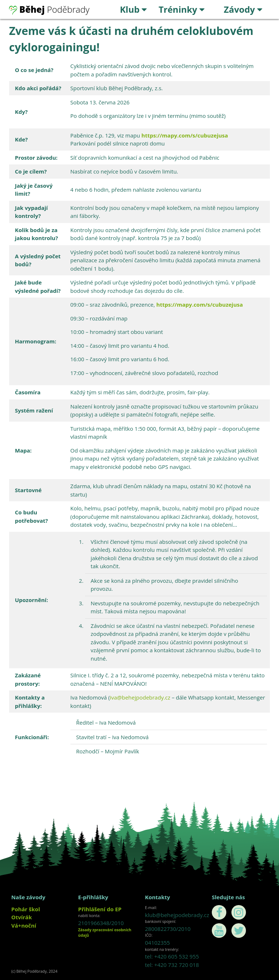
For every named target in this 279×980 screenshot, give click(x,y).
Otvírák (22, 917)
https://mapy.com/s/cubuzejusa (185, 135)
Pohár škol (26, 909)
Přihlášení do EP (100, 909)
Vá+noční (24, 925)
